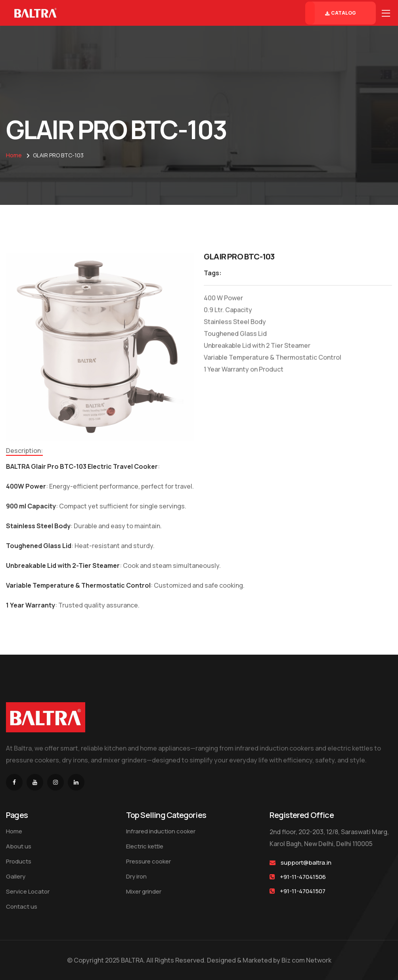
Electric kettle (145, 846)
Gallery (16, 876)
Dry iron (136, 876)
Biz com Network (306, 960)
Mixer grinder (144, 891)
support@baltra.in (306, 863)
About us (19, 846)
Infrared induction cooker (161, 831)
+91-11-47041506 (303, 877)
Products (19, 861)
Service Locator (28, 891)
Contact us (22, 906)
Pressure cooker (148, 861)
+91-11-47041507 (303, 891)
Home (14, 155)
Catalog (341, 13)
